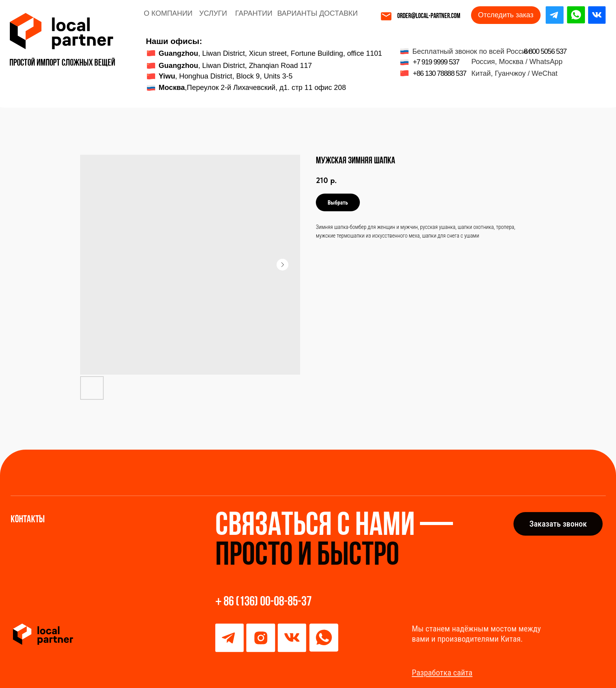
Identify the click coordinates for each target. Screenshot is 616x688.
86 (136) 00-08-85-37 (268, 602)
